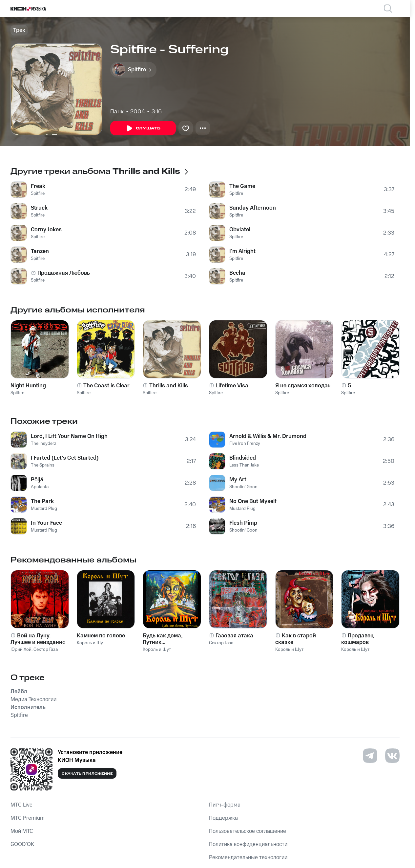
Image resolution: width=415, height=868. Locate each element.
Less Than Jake (244, 465)
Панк (117, 112)
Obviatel (240, 230)
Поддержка (223, 818)
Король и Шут (91, 643)
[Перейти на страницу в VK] (392, 756)
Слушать (143, 128)
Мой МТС (22, 831)
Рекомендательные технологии (248, 857)
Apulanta (40, 487)
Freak (38, 186)
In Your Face (46, 523)
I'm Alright (242, 251)
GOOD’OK (22, 844)
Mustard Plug (44, 509)
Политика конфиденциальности (248, 844)
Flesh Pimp (243, 523)
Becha (237, 273)
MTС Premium (28, 818)
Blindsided (243, 458)
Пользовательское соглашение (248, 831)
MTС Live (21, 805)
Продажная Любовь (64, 273)
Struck (39, 208)
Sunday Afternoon (253, 208)
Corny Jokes (46, 230)
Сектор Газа (46, 650)
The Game (242, 186)
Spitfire (38, 194)
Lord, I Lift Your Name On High (69, 436)
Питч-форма (225, 805)
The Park (42, 501)
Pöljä (37, 480)
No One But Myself (253, 501)
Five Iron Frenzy (245, 444)
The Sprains (43, 465)
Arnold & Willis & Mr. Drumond (268, 436)
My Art (238, 480)
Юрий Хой (21, 650)
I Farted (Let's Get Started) (65, 458)
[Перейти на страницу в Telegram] (370, 756)
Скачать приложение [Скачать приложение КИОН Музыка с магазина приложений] (87, 774)
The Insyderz (43, 444)
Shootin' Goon (243, 487)
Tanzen (40, 251)
